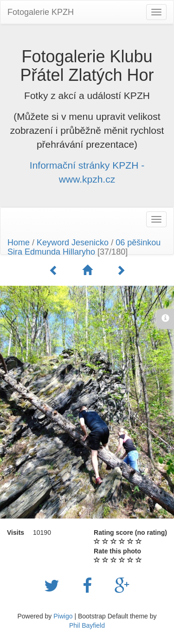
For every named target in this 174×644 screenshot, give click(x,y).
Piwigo (63, 616)
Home (19, 243)
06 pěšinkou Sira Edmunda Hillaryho (84, 247)
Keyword (53, 243)
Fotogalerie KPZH (41, 12)
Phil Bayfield (87, 625)
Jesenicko (90, 243)
